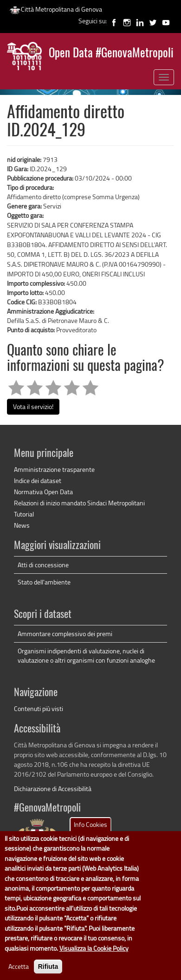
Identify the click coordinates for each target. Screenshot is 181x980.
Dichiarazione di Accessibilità (53, 789)
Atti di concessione (43, 565)
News (22, 525)
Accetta (19, 967)
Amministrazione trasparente (54, 469)
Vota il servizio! (33, 406)
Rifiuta (48, 967)
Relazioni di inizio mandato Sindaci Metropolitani (79, 503)
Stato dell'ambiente (44, 582)
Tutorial (24, 514)
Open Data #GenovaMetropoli (111, 54)
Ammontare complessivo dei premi (65, 634)
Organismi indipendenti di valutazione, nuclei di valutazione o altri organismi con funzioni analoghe (86, 655)
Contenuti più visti (39, 708)
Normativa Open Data (43, 492)
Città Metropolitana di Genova (56, 9)
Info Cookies (90, 825)
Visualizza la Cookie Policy (94, 949)
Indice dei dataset (38, 480)
